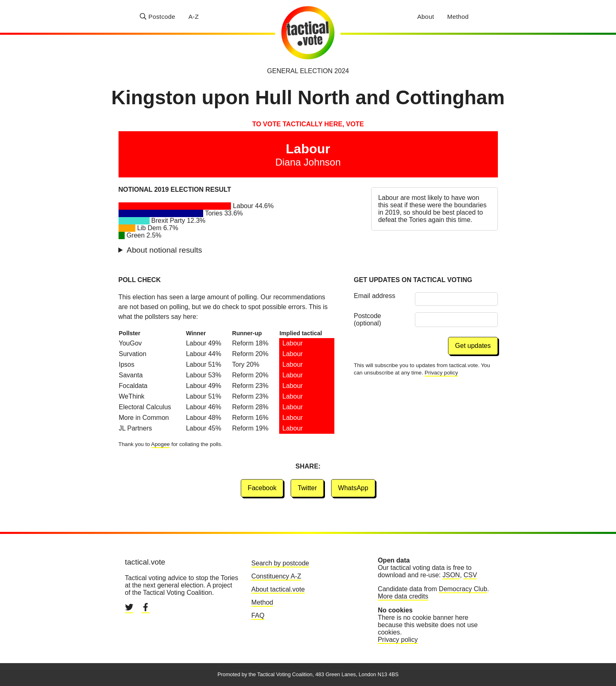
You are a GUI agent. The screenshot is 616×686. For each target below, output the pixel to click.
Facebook (262, 488)
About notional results (165, 250)
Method (458, 17)
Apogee (161, 444)
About (426, 17)
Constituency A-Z (276, 576)
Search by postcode (280, 563)
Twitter (307, 488)
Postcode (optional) (368, 319)
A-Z (194, 17)
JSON (451, 575)
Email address (375, 296)
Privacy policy (441, 373)
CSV (470, 575)
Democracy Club (463, 589)
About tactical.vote (278, 589)
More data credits (403, 596)
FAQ (258, 615)
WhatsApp (353, 488)
